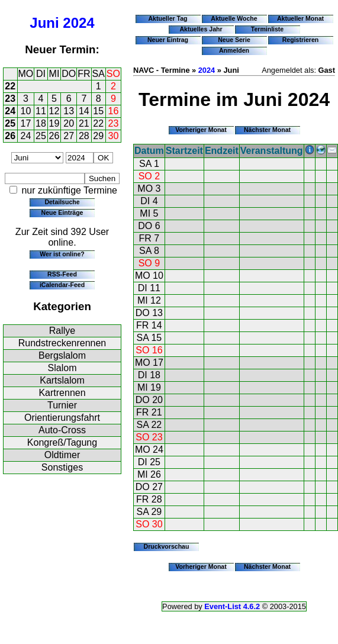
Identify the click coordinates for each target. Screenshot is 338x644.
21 (84, 123)
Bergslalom (62, 355)
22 (10, 86)
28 (84, 136)
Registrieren (301, 40)
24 (10, 111)
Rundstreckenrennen (62, 343)
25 (10, 123)
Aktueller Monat (300, 18)
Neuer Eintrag (168, 40)
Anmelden (234, 50)
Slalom (62, 368)
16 (114, 111)
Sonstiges (62, 467)
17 (26, 123)
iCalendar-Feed (62, 285)
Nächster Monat (267, 130)
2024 (78, 23)
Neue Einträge (62, 212)
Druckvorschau (167, 546)
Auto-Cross (62, 430)
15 (98, 111)
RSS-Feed (62, 274)
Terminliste (267, 29)
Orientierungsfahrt (62, 418)
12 (54, 111)
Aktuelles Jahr (201, 29)
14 (84, 111)
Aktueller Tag (168, 18)
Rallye (62, 331)
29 (98, 136)
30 (114, 136)
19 (54, 123)
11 (41, 111)
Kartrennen (62, 393)
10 (26, 111)
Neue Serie (234, 40)
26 (10, 136)
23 (10, 99)
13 (69, 111)
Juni (44, 23)
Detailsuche (62, 202)
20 (69, 123)
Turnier (62, 405)
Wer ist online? (62, 254)
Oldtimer (62, 455)
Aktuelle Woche (234, 18)
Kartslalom (62, 380)
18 (41, 123)
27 (69, 136)
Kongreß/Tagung (62, 442)
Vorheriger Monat (201, 130)
